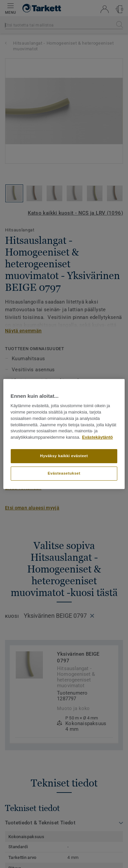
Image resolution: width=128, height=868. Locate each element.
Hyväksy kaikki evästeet (64, 456)
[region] (64, 434)
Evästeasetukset (64, 473)
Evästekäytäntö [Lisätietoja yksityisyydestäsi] (98, 437)
